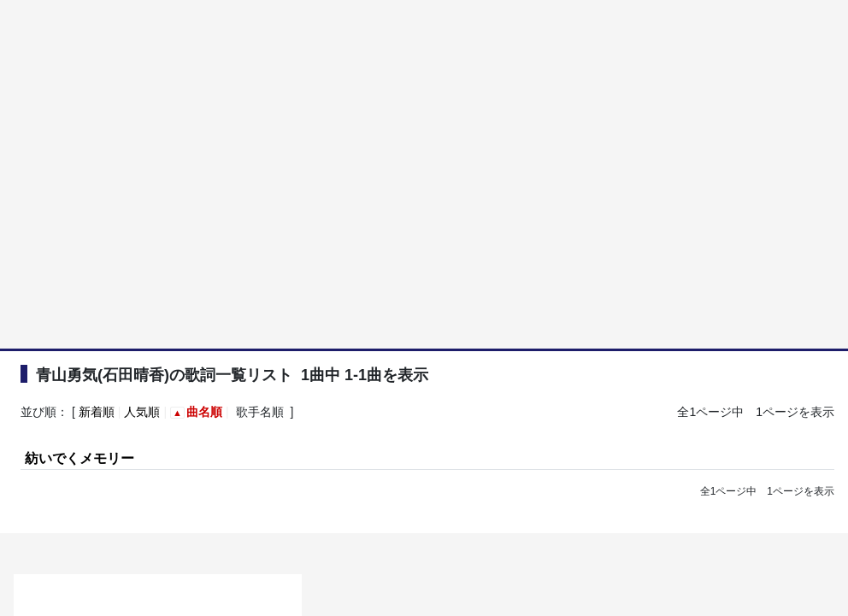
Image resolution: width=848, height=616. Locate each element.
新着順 (97, 412)
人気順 (142, 412)
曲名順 (204, 412)
